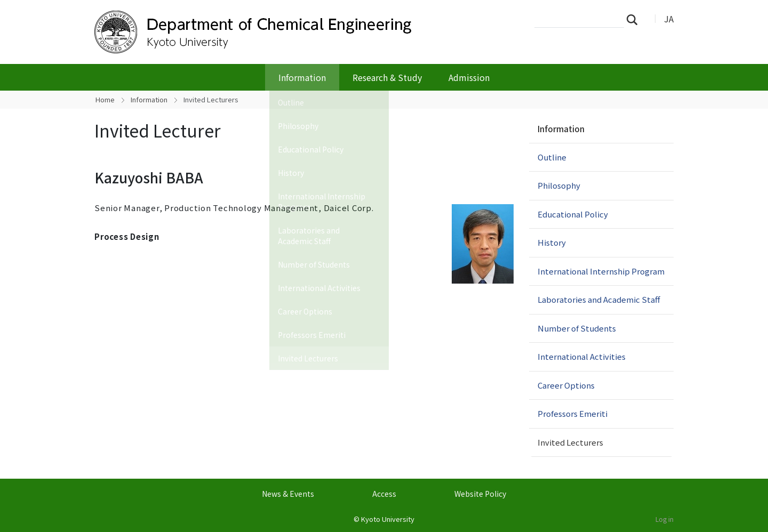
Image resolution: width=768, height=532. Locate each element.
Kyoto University (388, 519)
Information (302, 77)
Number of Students (577, 328)
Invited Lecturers (570, 442)
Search (635, 19)
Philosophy (559, 185)
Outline (552, 157)
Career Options (566, 385)
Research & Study (387, 77)
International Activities (582, 356)
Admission (469, 77)
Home (105, 99)
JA (669, 19)
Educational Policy (573, 214)
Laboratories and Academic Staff (599, 299)
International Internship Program (601, 271)
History (552, 242)
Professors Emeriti (573, 413)
